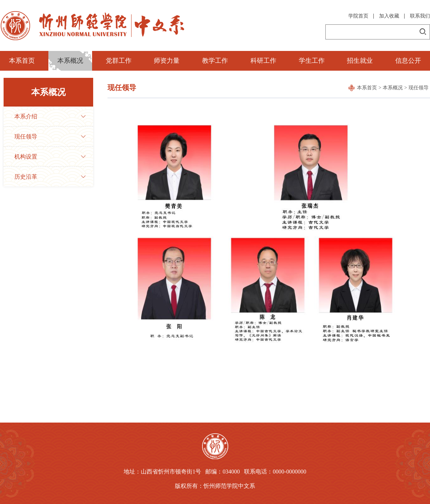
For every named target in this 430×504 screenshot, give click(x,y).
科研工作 (263, 61)
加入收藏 (389, 16)
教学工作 (215, 61)
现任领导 (26, 136)
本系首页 (22, 61)
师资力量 (167, 61)
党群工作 (119, 61)
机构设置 (26, 157)
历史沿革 (26, 177)
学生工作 (312, 61)
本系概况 (70, 61)
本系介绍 (26, 116)
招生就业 (360, 61)
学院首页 (358, 16)
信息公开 (408, 61)
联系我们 (420, 16)
